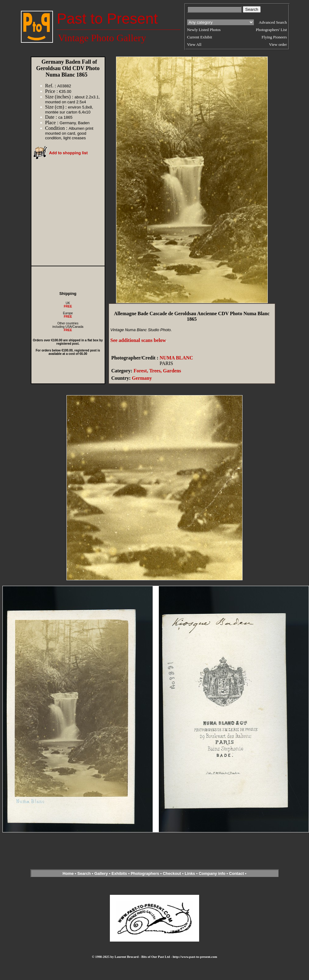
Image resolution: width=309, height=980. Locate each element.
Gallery (101, 873)
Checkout (172, 873)
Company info (213, 873)
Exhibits (119, 873)
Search (84, 873)
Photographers (145, 873)
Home (68, 873)
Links (190, 873)
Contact (236, 873)
